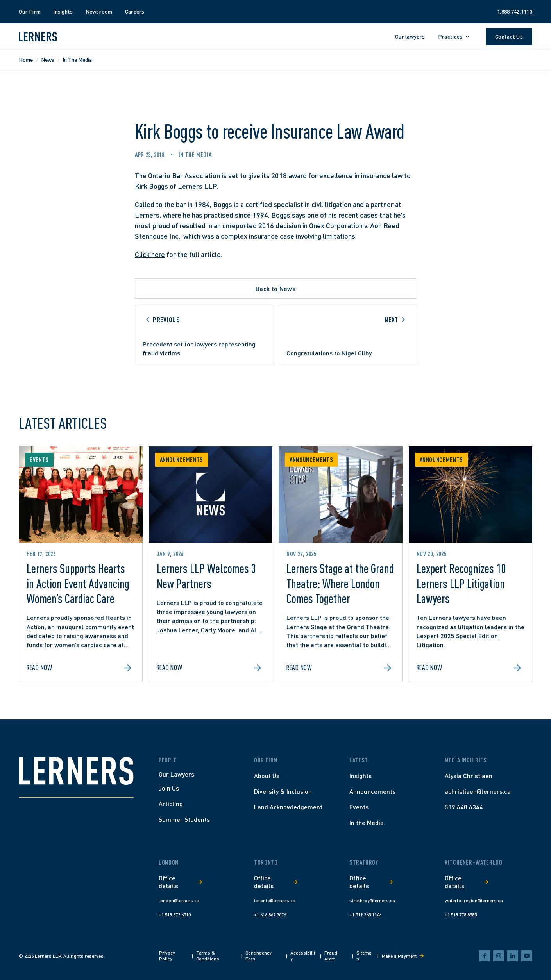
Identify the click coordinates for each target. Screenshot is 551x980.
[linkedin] (513, 956)
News (48, 60)
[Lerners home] (38, 37)
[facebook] (485, 956)
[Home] (76, 771)
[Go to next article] (347, 335)
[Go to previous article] (204, 335)
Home (26, 60)
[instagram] (499, 956)
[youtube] (527, 956)
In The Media (77, 60)
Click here (150, 254)
